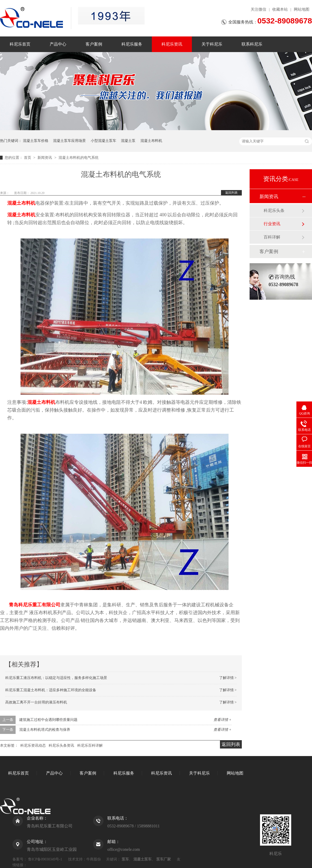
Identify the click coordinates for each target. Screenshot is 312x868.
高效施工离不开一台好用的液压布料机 (36, 702)
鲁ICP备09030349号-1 (45, 859)
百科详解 (272, 237)
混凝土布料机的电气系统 (79, 158)
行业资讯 (272, 224)
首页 (28, 158)
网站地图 (302, 9)
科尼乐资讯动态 (33, 746)
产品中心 (58, 44)
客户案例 (94, 44)
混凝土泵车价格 (36, 141)
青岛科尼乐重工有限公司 (35, 605)
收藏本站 (280, 9)
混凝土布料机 (151, 141)
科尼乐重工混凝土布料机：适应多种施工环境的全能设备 (51, 690)
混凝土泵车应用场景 (69, 141)
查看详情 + (222, 720)
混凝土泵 (128, 141)
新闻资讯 (45, 158)
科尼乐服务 (132, 44)
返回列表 (231, 193)
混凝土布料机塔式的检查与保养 (45, 730)
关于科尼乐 (212, 44)
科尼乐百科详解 (90, 746)
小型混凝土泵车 (103, 141)
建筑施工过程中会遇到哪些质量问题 (48, 720)
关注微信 (258, 9)
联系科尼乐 (252, 44)
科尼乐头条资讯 (61, 746)
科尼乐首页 (20, 44)
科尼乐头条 (274, 210)
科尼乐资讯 (172, 44)
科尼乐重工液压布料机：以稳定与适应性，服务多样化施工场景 (56, 678)
